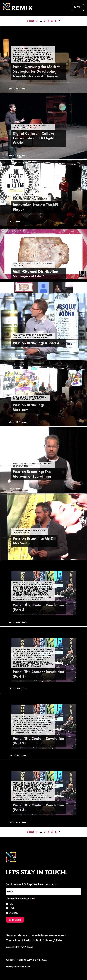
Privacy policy (11, 966)
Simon (49, 940)
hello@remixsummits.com (50, 935)
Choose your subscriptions (20, 899)
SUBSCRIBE (15, 920)
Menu (78, 7)
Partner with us (26, 960)
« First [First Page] (30, 21)
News (43, 960)
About (10, 960)
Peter (59, 940)
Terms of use (25, 966)
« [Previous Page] (37, 21)
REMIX (37, 940)
